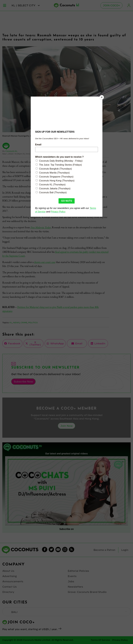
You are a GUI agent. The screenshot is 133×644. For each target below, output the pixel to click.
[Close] (102, 97)
